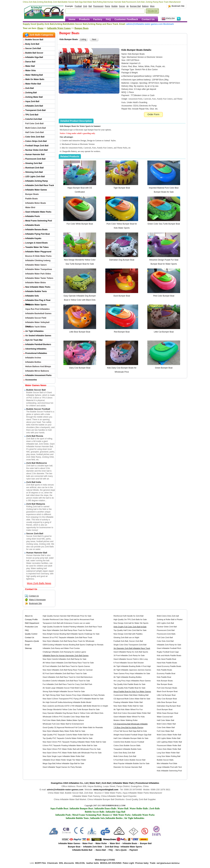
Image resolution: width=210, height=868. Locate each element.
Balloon (145, 6)
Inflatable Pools (33, 216)
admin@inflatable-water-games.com (145, 24)
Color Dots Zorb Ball (35, 137)
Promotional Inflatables (36, 353)
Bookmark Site (178, 6)
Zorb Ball (30, 88)
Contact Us (148, 19)
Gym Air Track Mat (34, 340)
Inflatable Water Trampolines (39, 269)
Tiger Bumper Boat (122, 188)
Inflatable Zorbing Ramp (37, 181)
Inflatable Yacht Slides (36, 327)
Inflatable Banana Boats (36, 230)
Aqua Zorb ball (32, 101)
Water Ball (30, 66)
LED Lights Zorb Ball (35, 177)
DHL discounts (67, 863)
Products (84, 19)
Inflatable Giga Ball (34, 57)
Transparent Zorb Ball (35, 110)
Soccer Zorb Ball (33, 48)
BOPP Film (40, 863)
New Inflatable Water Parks (38, 287)
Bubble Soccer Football (38, 409)
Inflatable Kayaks (33, 238)
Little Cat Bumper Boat (164, 332)
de (128, 6)
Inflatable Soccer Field (36, 318)
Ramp (107, 6)
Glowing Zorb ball (34, 163)
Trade (153, 863)
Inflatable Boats (33, 225)
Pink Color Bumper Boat (164, 296)
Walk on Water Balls (35, 79)
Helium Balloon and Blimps (38, 367)
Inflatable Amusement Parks (38, 375)
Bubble (114, 6)
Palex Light (128, 863)
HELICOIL (80, 863)
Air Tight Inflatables (34, 331)
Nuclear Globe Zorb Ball (37, 150)
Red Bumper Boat (122, 332)
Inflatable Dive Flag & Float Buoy (38, 301)
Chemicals (52, 863)
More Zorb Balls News (39, 583)
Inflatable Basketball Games (38, 313)
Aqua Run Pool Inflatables (37, 309)
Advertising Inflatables (36, 349)
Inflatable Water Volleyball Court (37, 323)
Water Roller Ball (33, 84)
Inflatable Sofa (32, 296)
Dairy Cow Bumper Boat (80, 368)
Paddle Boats (31, 199)
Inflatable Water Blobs (36, 283)
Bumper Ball (135, 6)
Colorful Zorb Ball (34, 119)
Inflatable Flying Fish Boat (37, 234)
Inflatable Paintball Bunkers (38, 344)
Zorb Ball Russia (35, 436)
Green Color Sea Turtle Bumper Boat (164, 224)
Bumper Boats (82, 28)
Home (72, 19)
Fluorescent (98, 6)
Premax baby (142, 863)
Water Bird (30, 207)
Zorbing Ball (31, 93)
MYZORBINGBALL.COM (114, 805)
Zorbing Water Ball (34, 97)
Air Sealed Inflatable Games (38, 336)
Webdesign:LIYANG (105, 860)
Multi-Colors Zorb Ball (36, 128)
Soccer (122, 6)
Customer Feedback (126, 19)
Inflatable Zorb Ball (34, 106)
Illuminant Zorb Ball (34, 168)
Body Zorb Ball (32, 44)
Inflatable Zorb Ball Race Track (40, 185)
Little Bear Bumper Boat (80, 332)
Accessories (31, 380)
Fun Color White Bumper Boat (80, 224)
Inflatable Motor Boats (36, 203)
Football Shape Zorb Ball (37, 146)
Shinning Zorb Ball (34, 172)
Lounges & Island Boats (37, 243)
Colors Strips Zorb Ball (36, 141)
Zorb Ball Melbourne (37, 463)
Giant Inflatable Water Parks (38, 212)
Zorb (85, 6)
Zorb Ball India (34, 482)
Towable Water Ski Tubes (37, 247)
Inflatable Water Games (59, 28)
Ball (90, 6)
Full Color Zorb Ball (34, 124)
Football (78, 6)
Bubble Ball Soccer (34, 53)
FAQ (108, 19)
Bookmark (168, 24)
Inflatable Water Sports (36, 305)
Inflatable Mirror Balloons (37, 371)
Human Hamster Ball (35, 154)
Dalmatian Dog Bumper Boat (122, 260)
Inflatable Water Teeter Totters (39, 278)
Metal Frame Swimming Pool (39, 221)
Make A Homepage (35, 600)
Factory (98, 19)
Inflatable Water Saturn (36, 265)
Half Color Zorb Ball (35, 132)
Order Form (153, 114)
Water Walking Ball (34, 75)
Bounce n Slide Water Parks (38, 256)
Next (94, 39)
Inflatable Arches (33, 358)
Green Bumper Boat (164, 368)
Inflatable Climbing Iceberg (38, 260)
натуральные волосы (168, 863)
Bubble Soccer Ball (34, 40)
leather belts (93, 863)
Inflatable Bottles (33, 362)
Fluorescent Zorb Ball (35, 159)
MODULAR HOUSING (111, 863)
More (152, 6)
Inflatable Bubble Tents (36, 291)
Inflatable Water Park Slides (38, 274)
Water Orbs (31, 71)
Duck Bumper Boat (122, 296)
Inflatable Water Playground (38, 252)
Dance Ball (30, 62)
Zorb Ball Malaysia (36, 504)
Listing (83, 39)
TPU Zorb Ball (32, 115)
